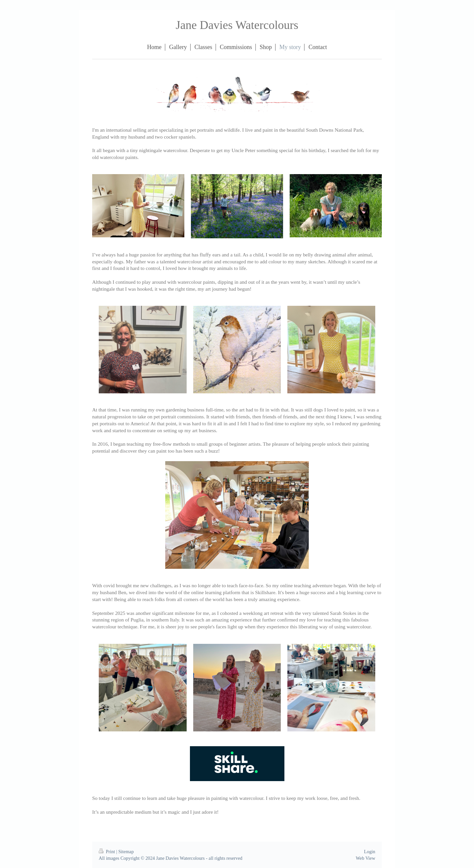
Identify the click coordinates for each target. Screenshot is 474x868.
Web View (366, 858)
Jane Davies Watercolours (237, 25)
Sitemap (126, 852)
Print (107, 852)
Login (370, 852)
